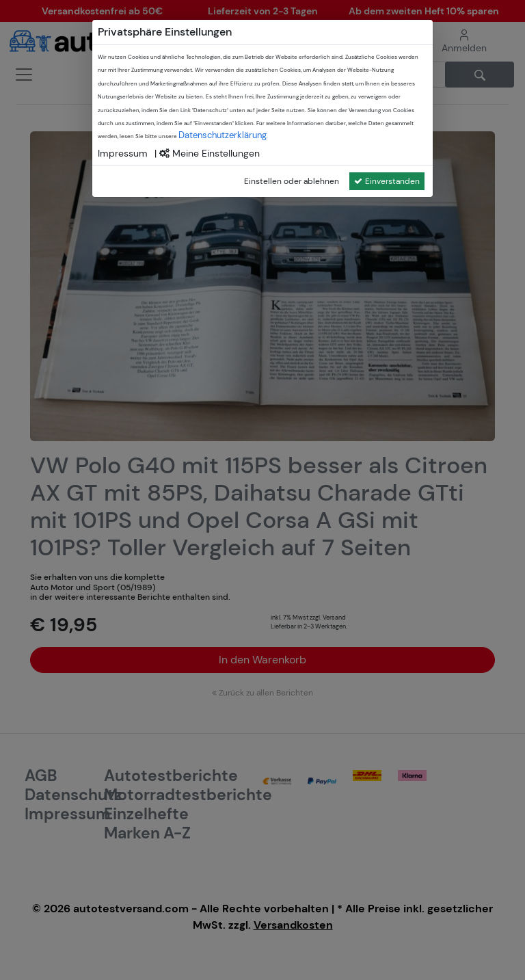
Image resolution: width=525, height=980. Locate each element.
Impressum (123, 153)
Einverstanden (387, 181)
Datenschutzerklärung (223, 135)
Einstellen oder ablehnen (292, 181)
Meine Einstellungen (210, 153)
